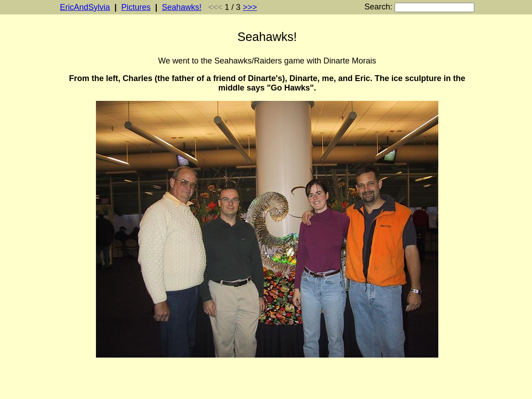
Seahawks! (182, 7)
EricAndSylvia (85, 7)
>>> (250, 7)
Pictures (136, 7)
